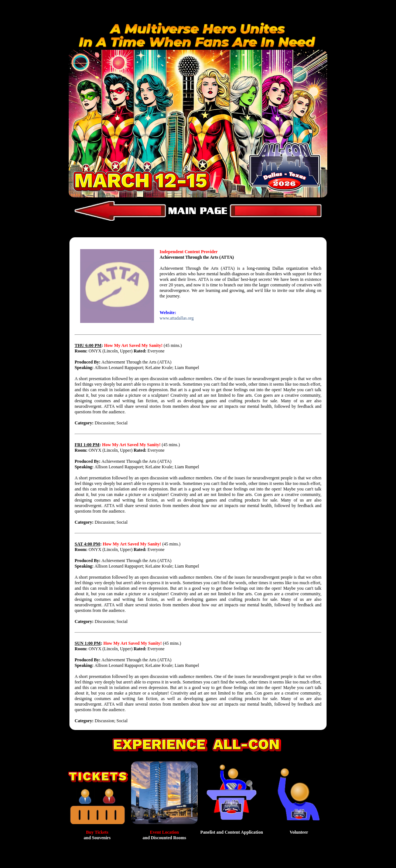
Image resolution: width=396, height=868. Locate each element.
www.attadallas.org (177, 318)
